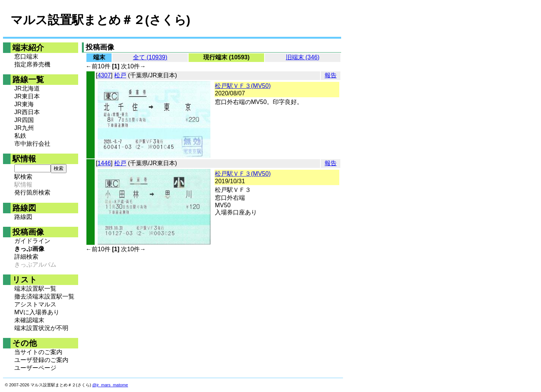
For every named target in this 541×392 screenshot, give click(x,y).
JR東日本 (27, 96)
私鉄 (20, 136)
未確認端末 (29, 320)
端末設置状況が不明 (41, 328)
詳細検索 (26, 257)
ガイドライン (32, 241)
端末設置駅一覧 (35, 289)
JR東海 (24, 104)
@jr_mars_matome (110, 385)
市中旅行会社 (32, 144)
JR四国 (24, 120)
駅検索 (23, 177)
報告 (331, 75)
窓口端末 (26, 57)
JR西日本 (27, 112)
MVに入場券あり (37, 312)
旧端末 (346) (303, 57)
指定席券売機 (32, 64)
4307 (104, 75)
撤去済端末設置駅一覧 (44, 296)
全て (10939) (150, 57)
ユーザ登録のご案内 (41, 360)
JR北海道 (27, 88)
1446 (104, 163)
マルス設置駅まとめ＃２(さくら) (100, 20)
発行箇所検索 (32, 192)
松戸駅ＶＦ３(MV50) (243, 86)
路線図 (23, 217)
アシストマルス (35, 304)
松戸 (120, 75)
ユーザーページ (35, 368)
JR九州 (24, 128)
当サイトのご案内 (38, 352)
